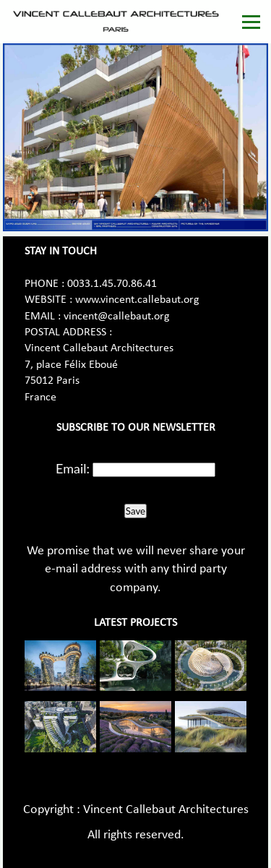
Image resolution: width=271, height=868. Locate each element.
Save (135, 511)
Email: (73, 468)
